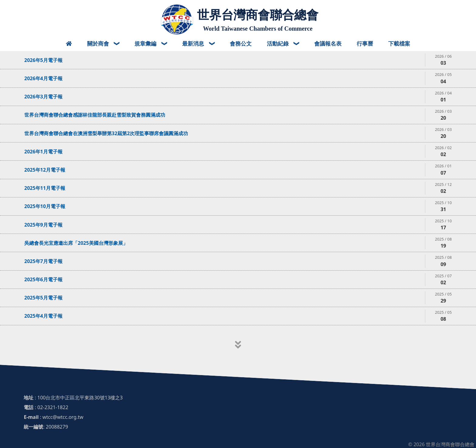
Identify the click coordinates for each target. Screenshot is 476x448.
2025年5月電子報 (43, 298)
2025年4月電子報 (43, 316)
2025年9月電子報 (43, 225)
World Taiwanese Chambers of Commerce (258, 29)
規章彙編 (146, 43)
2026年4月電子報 (43, 78)
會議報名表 (328, 43)
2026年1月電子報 (43, 152)
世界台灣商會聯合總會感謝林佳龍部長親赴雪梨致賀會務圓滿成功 (95, 115)
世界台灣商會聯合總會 (258, 15)
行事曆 (365, 43)
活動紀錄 (279, 43)
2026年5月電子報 (43, 60)
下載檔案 (399, 43)
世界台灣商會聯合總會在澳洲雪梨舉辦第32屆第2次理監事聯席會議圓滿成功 (106, 133)
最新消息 (194, 43)
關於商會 (99, 43)
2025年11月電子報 (45, 188)
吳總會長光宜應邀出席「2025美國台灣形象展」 (76, 243)
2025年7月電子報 (43, 261)
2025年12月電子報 (45, 170)
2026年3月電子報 (43, 97)
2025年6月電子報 (43, 279)
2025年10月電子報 (45, 206)
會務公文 (241, 43)
